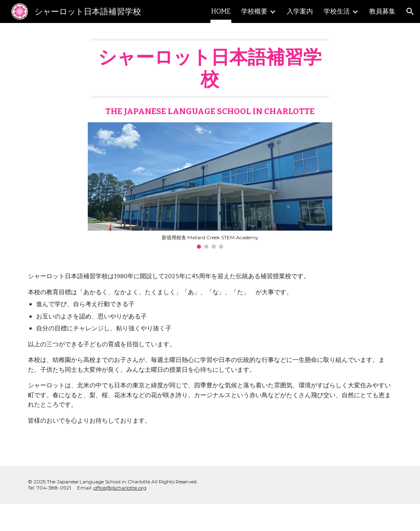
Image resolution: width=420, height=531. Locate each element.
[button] (410, 11)
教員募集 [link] (382, 11)
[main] (210, 78)
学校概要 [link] (254, 11)
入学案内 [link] (300, 11)
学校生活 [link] (337, 11)
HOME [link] (221, 11)
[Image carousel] (210, 186)
